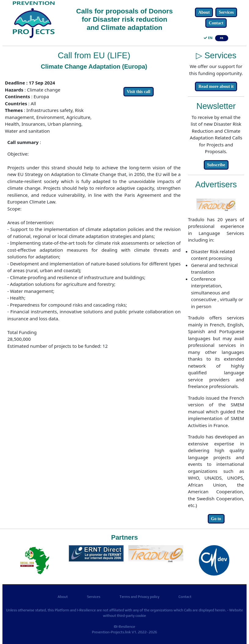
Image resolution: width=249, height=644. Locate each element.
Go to (216, 519)
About (204, 12)
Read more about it (216, 86)
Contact (216, 23)
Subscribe (216, 165)
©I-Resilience (124, 627)
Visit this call (139, 92)
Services (226, 12)
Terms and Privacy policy (139, 597)
